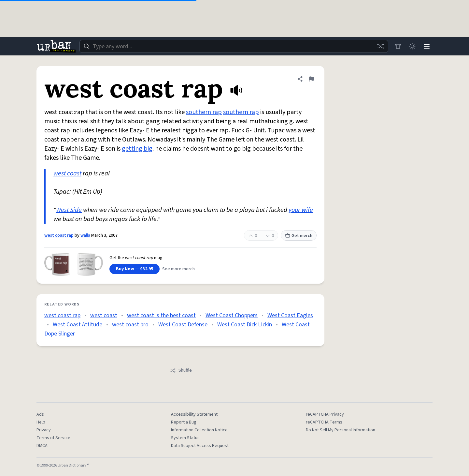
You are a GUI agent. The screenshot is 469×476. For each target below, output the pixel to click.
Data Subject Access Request (200, 446)
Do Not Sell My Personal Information (341, 430)
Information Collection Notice (199, 430)
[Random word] (380, 46)
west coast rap (59, 235)
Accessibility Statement (194, 414)
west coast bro (130, 325)
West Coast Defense (183, 325)
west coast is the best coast (161, 315)
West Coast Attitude (78, 325)
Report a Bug (184, 422)
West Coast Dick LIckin (245, 325)
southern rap (204, 112)
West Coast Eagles (290, 315)
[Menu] (427, 46)
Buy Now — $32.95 (135, 269)
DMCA (42, 446)
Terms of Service (53, 438)
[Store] (398, 46)
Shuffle (181, 370)
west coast (67, 173)
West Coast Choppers (232, 315)
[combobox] (234, 46)
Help (41, 422)
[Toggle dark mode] (412, 46)
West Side (69, 210)
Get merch (299, 236)
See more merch (178, 269)
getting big (137, 149)
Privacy (44, 430)
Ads (40, 414)
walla (85, 235)
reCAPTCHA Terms (324, 422)
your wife (301, 210)
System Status (185, 438)
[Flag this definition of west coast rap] (311, 79)
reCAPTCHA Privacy (325, 414)
